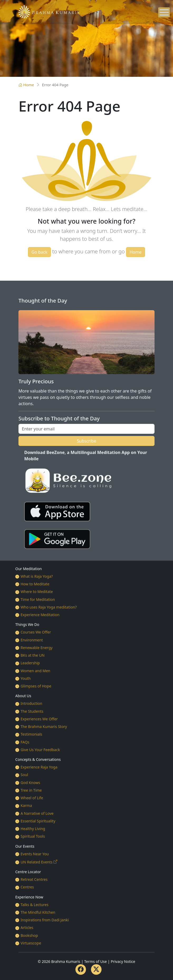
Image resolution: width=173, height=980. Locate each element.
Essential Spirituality (38, 821)
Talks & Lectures (35, 905)
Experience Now (29, 897)
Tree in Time (31, 790)
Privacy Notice (123, 961)
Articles (27, 928)
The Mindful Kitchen (38, 912)
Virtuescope (31, 943)
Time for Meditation (38, 599)
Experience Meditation (40, 615)
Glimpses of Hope (36, 686)
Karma (26, 805)
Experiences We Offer (39, 719)
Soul (24, 775)
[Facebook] (81, 969)
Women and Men (35, 671)
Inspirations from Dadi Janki (45, 920)
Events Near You (35, 854)
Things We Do (27, 624)
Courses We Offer (36, 632)
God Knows (30, 783)
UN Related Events (37, 862)
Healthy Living (33, 829)
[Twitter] (96, 969)
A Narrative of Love (37, 813)
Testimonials (31, 734)
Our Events (25, 846)
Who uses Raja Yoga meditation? (49, 607)
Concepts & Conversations (38, 759)
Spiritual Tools (33, 836)
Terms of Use (95, 961)
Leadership (30, 663)
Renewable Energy (37, 648)
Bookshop (29, 935)
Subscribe (86, 441)
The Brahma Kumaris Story (44, 727)
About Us (23, 696)
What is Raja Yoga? (37, 576)
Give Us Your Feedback (40, 750)
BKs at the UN (33, 655)
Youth (26, 678)
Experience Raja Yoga (39, 767)
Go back (39, 252)
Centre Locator (28, 872)
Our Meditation (29, 569)
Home (26, 85)
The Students (32, 711)
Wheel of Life (32, 798)
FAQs (25, 742)
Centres (27, 887)
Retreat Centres (34, 879)
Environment (32, 640)
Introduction (31, 703)
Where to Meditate (37, 592)
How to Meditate (35, 584)
